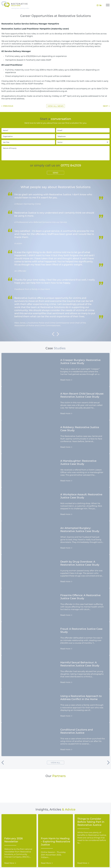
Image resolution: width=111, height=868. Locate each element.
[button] (3, 763)
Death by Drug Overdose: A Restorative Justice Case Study (80, 563)
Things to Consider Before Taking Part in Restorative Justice (91, 822)
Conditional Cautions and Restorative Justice (77, 731)
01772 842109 (71, 165)
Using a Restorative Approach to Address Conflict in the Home (81, 697)
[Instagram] (98, 5)
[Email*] (83, 130)
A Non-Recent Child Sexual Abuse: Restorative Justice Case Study (82, 395)
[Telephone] (83, 136)
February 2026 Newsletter (14, 840)
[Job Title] (28, 142)
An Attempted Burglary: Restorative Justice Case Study (80, 529)
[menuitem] (98, 5)
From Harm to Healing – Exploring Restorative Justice (55, 841)
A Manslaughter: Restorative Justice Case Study (78, 462)
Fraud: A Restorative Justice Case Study (81, 630)
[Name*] (28, 130)
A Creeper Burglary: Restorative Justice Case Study (80, 361)
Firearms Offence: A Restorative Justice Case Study (80, 597)
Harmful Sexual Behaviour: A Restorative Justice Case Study (80, 664)
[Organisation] (28, 136)
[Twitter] (100, 5)
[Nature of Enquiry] (55, 153)
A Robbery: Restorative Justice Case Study (80, 429)
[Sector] (83, 142)
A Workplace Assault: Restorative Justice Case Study (81, 496)
